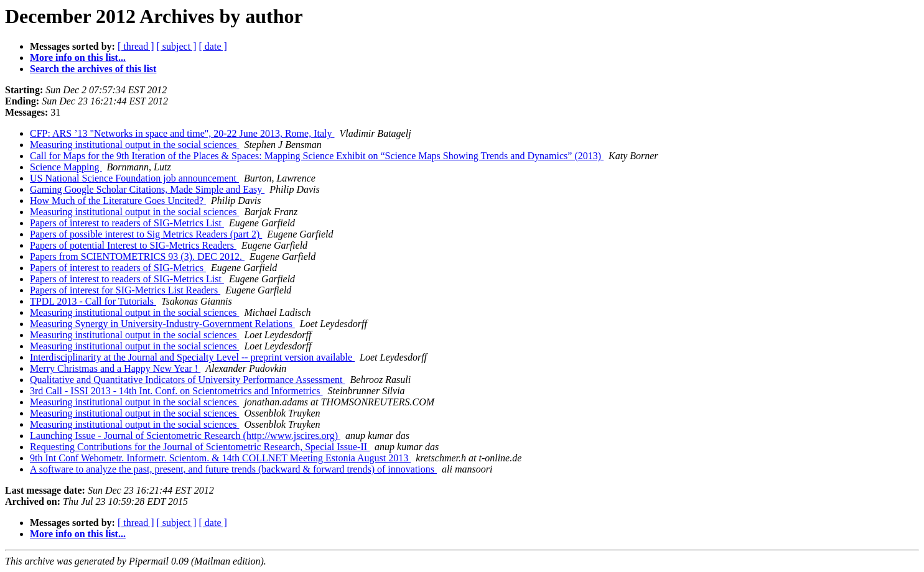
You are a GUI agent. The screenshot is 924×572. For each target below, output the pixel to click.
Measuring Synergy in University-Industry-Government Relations (162, 324)
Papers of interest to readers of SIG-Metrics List (127, 223)
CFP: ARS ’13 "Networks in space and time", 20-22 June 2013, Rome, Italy (182, 133)
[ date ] (213, 46)
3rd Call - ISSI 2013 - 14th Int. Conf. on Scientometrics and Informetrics (176, 391)
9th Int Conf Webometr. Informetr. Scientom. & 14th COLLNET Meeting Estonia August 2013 (220, 458)
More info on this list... (78, 58)
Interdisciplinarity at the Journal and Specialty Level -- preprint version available (192, 357)
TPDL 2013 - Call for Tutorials (93, 301)
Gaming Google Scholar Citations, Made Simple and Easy (147, 189)
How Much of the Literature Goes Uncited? (118, 201)
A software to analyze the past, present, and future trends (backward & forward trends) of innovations (233, 469)
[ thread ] (136, 46)
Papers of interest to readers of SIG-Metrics (118, 268)
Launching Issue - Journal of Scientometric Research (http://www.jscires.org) (185, 436)
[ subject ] (177, 46)
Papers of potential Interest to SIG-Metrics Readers (133, 245)
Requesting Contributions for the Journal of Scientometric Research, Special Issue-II (200, 447)
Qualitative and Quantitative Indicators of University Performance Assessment (188, 380)
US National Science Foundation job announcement (134, 178)
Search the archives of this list (93, 69)
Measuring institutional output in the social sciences (134, 145)
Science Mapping (66, 167)
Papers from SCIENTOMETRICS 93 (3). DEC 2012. (137, 256)
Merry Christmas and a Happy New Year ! (115, 368)
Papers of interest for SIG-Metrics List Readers (125, 290)
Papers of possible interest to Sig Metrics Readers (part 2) (146, 234)
